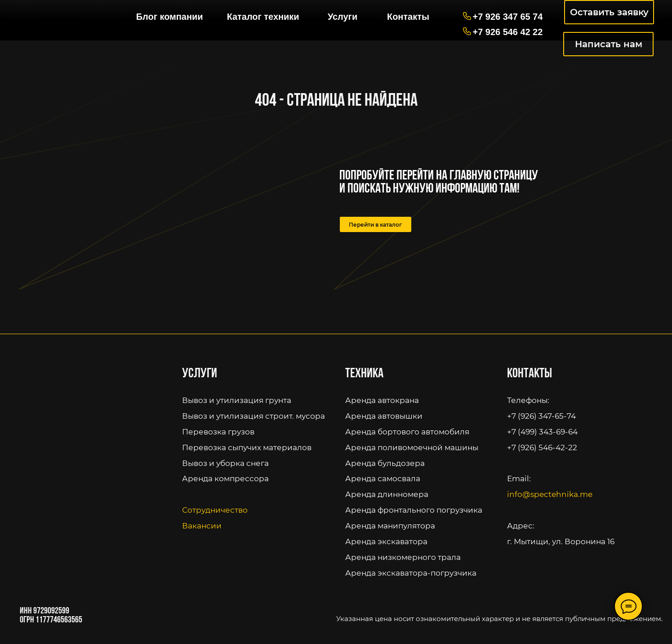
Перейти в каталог (375, 225)
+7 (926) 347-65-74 (541, 416)
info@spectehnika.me (550, 494)
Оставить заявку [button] (609, 12)
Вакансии (202, 525)
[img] (65, 13)
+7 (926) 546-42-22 (542, 447)
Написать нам (609, 44)
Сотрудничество (215, 510)
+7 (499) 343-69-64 (542, 432)
